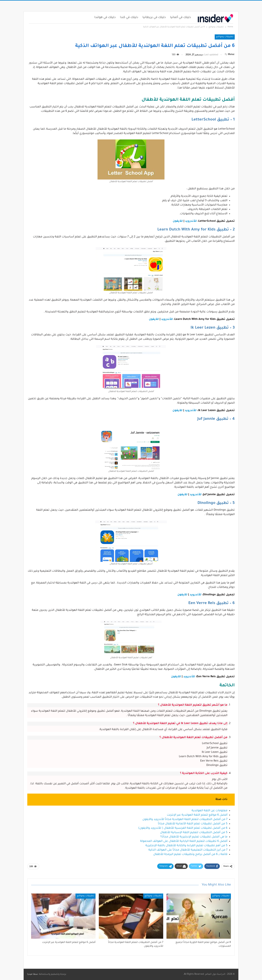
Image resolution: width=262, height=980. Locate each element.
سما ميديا (33, 974)
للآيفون (178, 221)
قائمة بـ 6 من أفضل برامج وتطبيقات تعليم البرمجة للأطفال (190, 854)
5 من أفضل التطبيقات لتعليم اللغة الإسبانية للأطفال (194, 833)
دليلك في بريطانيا (154, 17)
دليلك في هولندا (105, 17)
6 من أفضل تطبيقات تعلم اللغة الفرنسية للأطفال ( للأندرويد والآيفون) (183, 828)
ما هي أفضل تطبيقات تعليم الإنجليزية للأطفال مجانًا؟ (194, 837)
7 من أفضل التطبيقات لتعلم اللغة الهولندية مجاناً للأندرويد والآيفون (185, 820)
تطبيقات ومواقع (225, 37)
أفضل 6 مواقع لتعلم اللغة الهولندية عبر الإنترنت (197, 815)
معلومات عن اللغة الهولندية (210, 811)
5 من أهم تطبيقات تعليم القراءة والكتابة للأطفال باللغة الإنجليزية (186, 846)
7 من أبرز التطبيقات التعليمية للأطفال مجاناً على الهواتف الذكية (188, 850)
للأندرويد (191, 221)
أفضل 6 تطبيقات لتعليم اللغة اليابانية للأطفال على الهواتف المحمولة (184, 841)
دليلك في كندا (129, 17)
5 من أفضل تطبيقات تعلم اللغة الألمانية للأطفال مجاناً (193, 824)
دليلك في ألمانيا (181, 17)
